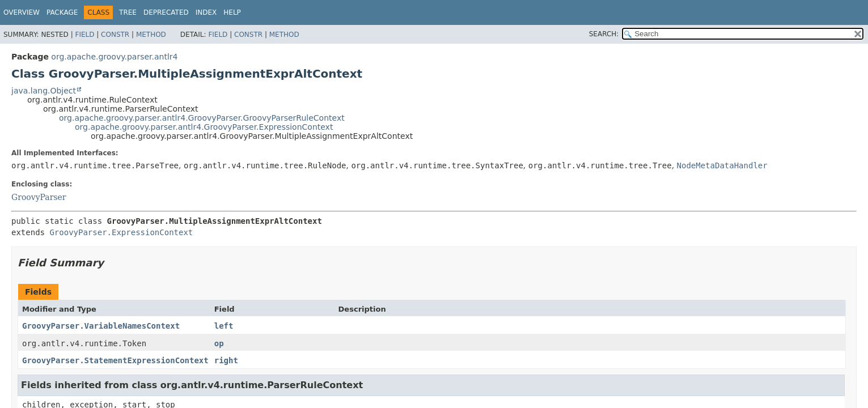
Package (62, 12)
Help (232, 12)
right (226, 360)
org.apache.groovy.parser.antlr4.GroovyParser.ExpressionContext (204, 127)
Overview (22, 12)
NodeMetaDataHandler (722, 165)
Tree (128, 12)
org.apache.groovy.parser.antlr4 (114, 57)
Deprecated (166, 12)
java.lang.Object (44, 91)
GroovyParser (39, 197)
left (224, 326)
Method (151, 35)
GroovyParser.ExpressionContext (121, 232)
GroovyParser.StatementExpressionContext (115, 360)
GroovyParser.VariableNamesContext (101, 326)
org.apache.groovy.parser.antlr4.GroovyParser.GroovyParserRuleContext (202, 118)
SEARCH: (604, 34)
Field (84, 35)
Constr (115, 35)
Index (206, 12)
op (219, 343)
